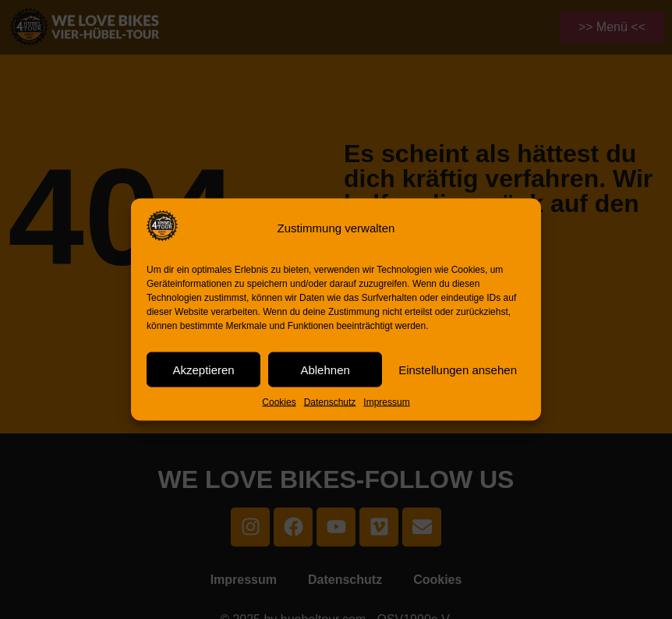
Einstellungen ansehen (458, 369)
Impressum (386, 402)
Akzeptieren (203, 369)
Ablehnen (325, 369)
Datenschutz (330, 402)
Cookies (279, 402)
